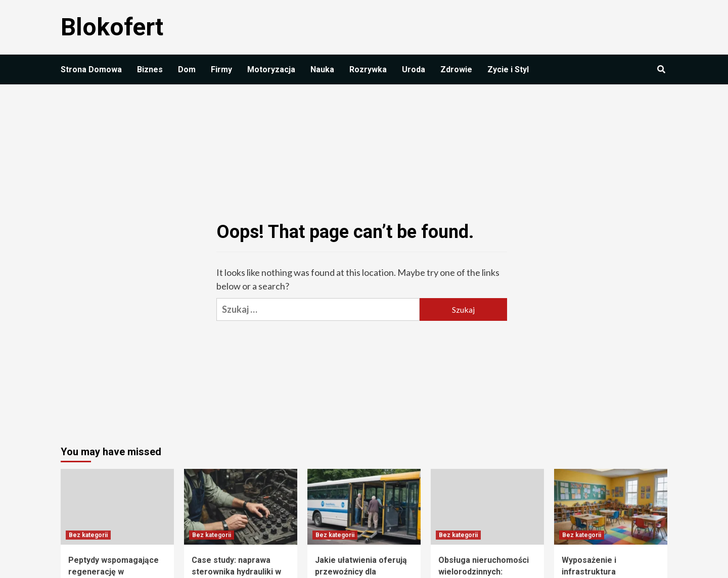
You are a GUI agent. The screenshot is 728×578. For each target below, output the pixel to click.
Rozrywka (368, 69)
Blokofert (112, 27)
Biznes (150, 69)
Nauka (322, 69)
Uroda (414, 69)
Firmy (221, 69)
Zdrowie (456, 69)
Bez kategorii (88, 535)
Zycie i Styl (508, 69)
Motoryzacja (271, 69)
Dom (187, 69)
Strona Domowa (91, 69)
